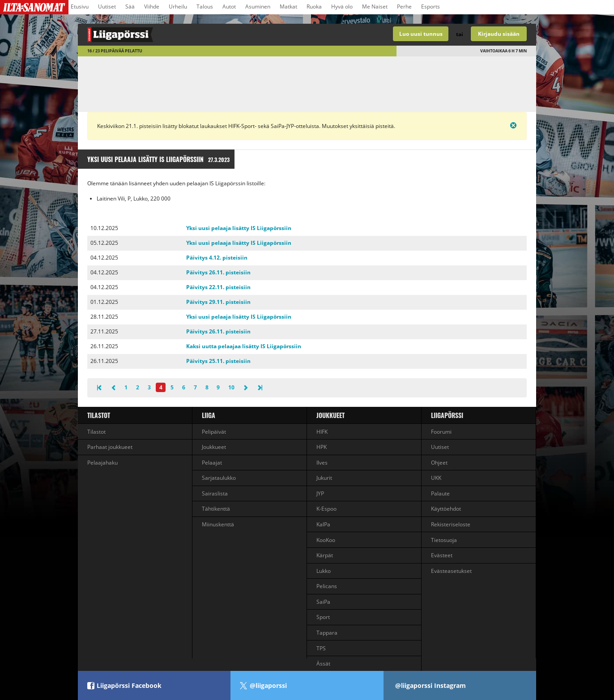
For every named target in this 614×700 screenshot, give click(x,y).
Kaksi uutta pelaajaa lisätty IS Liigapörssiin (244, 346)
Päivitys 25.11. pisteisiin (218, 361)
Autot (229, 6)
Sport (323, 617)
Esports (431, 6)
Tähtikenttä (216, 509)
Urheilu (178, 6)
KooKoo (326, 540)
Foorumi (441, 432)
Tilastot (99, 415)
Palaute (440, 493)
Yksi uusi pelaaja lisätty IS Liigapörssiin (239, 228)
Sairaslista (215, 493)
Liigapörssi (447, 415)
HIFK (322, 432)
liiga (209, 415)
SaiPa (323, 602)
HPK (322, 447)
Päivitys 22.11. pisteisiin (218, 287)
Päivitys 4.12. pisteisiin (217, 258)
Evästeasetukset (451, 571)
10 (231, 387)
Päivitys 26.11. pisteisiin (218, 272)
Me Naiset (375, 6)
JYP (320, 493)
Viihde (152, 6)
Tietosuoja (444, 540)
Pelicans (327, 586)
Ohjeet (439, 463)
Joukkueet (214, 447)
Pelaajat (212, 463)
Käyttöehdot (446, 509)
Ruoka (314, 6)
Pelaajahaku (102, 463)
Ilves (322, 463)
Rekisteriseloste (451, 524)
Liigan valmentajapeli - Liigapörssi (192, 35)
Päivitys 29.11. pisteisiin (218, 302)
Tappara (327, 633)
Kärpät (325, 555)
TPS (321, 648)
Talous (205, 6)
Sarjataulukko (219, 478)
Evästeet (442, 555)
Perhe (404, 6)
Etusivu (80, 6)
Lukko (324, 571)
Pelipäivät (214, 432)
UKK (436, 478)
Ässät (323, 664)
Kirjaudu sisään (499, 34)
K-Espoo (326, 509)
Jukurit (324, 478)
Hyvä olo (342, 6)
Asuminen (258, 6)
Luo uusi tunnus (421, 34)
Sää (130, 6)
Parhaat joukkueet (110, 447)
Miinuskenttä (218, 524)
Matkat (288, 6)
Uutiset (107, 6)
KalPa (323, 524)
